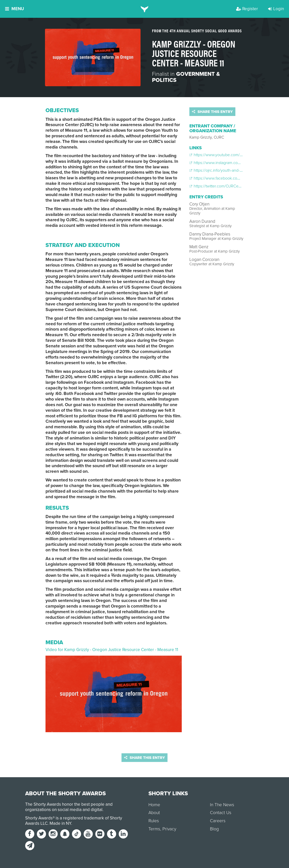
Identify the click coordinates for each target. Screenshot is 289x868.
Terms (154, 829)
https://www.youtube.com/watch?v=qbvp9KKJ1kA (234, 155)
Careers (218, 821)
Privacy (169, 829)
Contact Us (221, 813)
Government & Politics (186, 77)
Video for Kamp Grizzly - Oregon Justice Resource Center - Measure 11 (112, 650)
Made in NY (60, 823)
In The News (222, 805)
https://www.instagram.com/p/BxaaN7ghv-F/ (230, 163)
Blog (214, 829)
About (154, 813)
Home (154, 805)
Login (276, 9)
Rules (154, 821)
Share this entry (212, 112)
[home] (144, 9)
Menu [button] (14, 9)
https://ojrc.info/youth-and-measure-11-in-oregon (233, 170)
